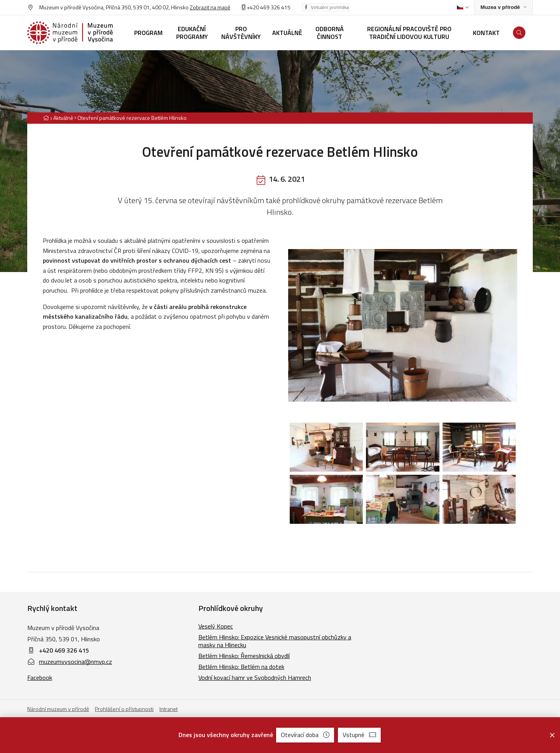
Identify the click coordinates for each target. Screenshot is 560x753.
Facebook (40, 678)
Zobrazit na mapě (210, 7)
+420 (253, 7)
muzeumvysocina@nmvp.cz (70, 662)
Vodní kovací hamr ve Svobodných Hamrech (255, 678)
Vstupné (359, 735)
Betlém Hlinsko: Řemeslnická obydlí (244, 656)
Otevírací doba (305, 735)
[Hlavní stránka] (46, 118)
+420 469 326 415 (64, 650)
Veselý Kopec (216, 626)
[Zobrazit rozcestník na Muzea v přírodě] (504, 8)
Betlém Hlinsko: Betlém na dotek (241, 667)
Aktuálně (63, 118)
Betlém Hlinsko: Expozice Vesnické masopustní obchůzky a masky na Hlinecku (275, 641)
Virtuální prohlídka (330, 7)
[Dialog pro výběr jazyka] (463, 7)
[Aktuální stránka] (130, 118)
